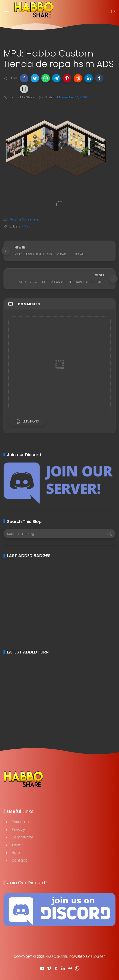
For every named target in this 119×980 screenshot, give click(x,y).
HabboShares (57, 957)
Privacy (18, 829)
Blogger (98, 957)
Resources (21, 822)
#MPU (26, 226)
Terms (17, 845)
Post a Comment (24, 219)
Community (22, 837)
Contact (19, 860)
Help (16, 853)
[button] (24, 78)
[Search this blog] (59, 534)
